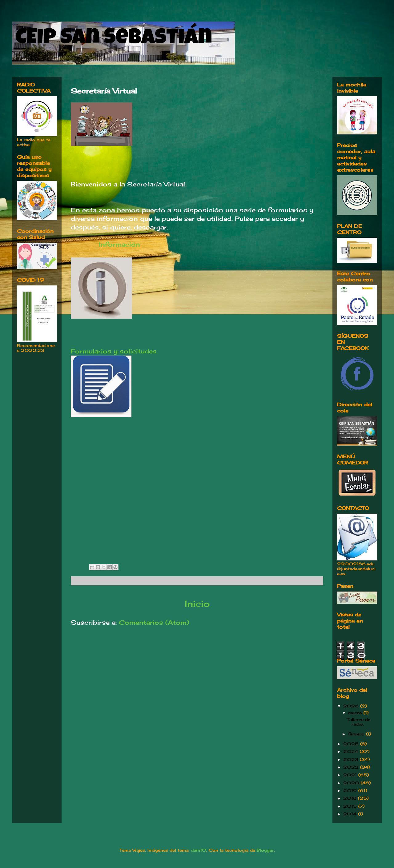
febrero (357, 734)
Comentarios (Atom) (154, 622)
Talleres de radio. (359, 722)
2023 (352, 759)
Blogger (265, 850)
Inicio (197, 604)
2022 (352, 767)
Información (122, 244)
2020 (352, 783)
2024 (352, 751)
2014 (351, 814)
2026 (352, 706)
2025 (352, 744)
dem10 (199, 850)
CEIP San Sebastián (114, 39)
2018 (351, 798)
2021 (351, 775)
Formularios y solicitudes (114, 351)
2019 (351, 790)
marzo (356, 713)
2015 (351, 806)
